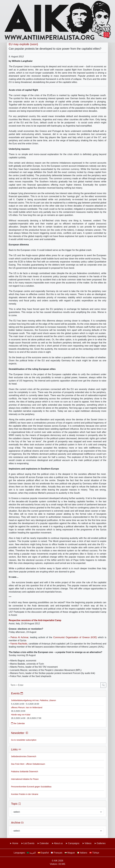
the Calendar (18, 723)
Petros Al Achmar (19, 637)
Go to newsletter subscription (24, 740)
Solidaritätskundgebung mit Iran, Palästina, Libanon (34, 700)
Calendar (44, 843)
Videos (88, 843)
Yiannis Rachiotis (19, 644)
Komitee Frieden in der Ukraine (25, 794)
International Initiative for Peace (25, 779)
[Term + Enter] (55, 685)
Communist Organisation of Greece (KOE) (75, 637)
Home (15, 843)
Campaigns (74, 843)
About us (58, 843)
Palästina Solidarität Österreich (25, 772)
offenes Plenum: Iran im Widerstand (27, 707)
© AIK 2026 (57, 861)
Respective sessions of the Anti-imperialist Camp (35, 620)
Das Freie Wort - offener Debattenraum (28, 764)
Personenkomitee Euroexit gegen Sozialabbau (31, 787)
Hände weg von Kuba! (21, 715)
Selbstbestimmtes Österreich (24, 756)
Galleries (101, 843)
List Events (29, 843)
